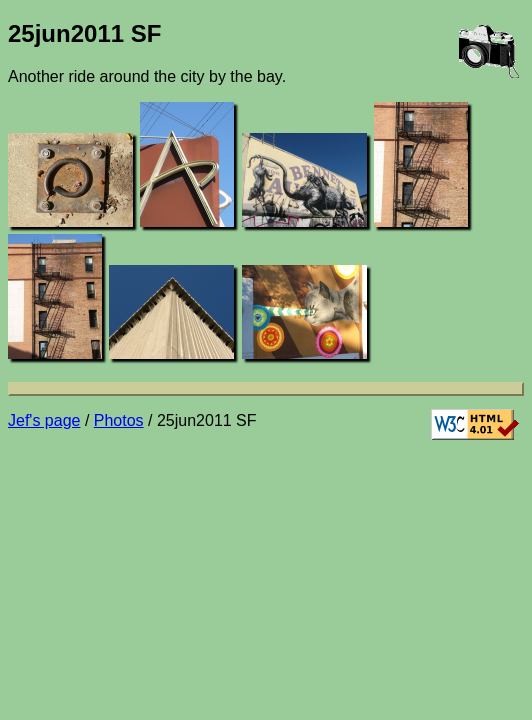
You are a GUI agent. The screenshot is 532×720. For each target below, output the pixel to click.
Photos (119, 420)
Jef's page (44, 420)
